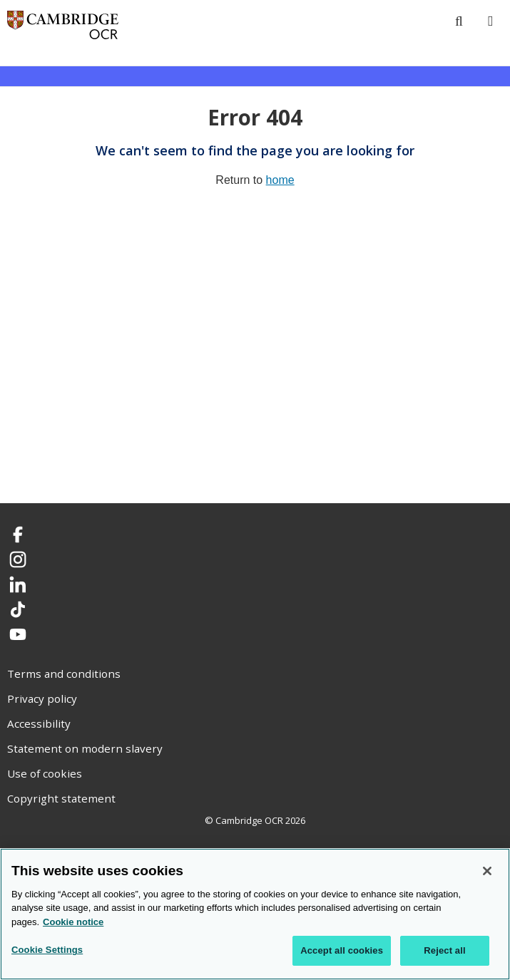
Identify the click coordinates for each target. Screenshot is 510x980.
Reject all (444, 950)
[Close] (487, 871)
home (280, 180)
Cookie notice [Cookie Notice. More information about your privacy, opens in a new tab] (73, 922)
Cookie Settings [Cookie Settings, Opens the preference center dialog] (47, 950)
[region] (255, 914)
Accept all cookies (342, 950)
